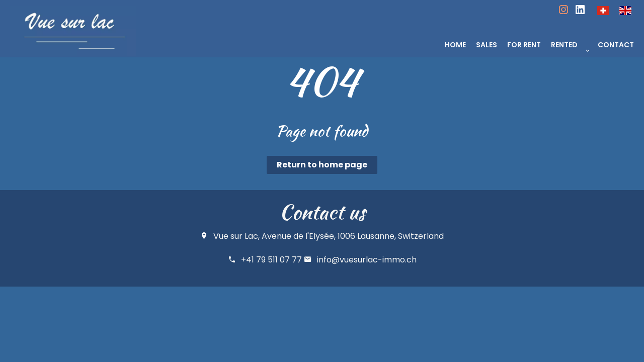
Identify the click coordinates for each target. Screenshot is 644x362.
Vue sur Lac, (236, 236)
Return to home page (322, 165)
